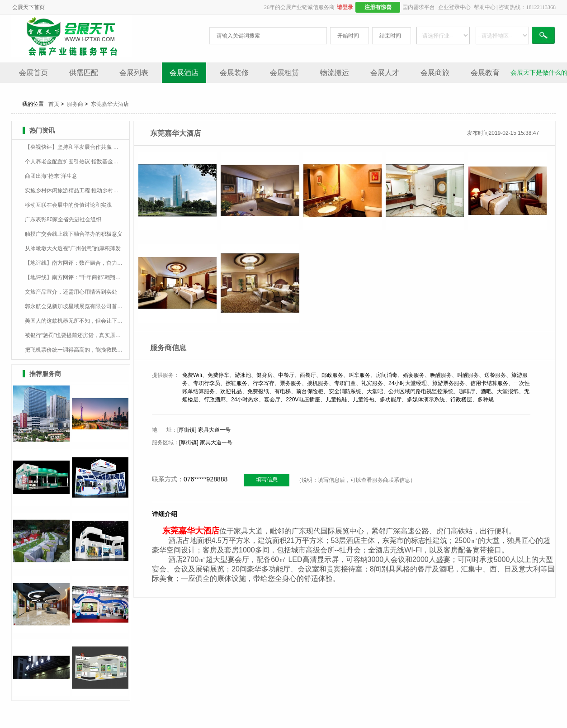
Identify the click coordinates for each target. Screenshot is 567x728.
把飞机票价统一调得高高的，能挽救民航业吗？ (74, 350)
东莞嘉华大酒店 (110, 104)
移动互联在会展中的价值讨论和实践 (68, 205)
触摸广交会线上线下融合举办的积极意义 (74, 234)
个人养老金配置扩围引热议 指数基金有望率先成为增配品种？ (74, 162)
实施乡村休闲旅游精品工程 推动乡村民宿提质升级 (74, 190)
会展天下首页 (28, 7)
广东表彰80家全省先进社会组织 (63, 219)
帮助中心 (485, 7)
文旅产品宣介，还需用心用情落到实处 (71, 292)
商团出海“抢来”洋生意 (51, 176)
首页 (54, 104)
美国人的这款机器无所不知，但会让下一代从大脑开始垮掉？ (74, 321)
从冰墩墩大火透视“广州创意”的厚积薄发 (73, 248)
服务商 (75, 104)
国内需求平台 (419, 7)
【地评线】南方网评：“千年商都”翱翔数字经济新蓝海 (74, 277)
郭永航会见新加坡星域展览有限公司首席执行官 (74, 306)
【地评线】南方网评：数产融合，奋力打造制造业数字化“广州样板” (74, 263)
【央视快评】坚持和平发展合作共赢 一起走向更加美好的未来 (74, 147)
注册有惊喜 (378, 7)
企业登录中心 (454, 7)
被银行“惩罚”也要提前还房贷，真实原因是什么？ (74, 335)
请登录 (345, 7)
